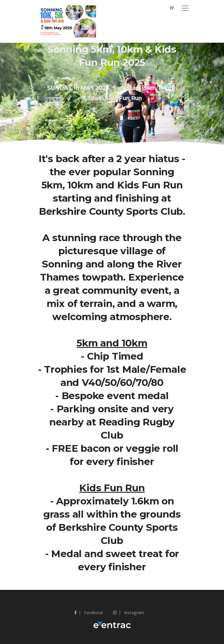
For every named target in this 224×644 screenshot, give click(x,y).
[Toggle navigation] (185, 8)
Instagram (129, 613)
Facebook (89, 613)
